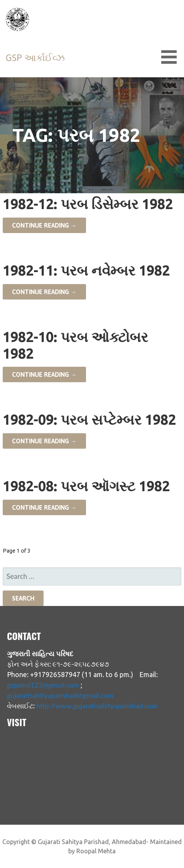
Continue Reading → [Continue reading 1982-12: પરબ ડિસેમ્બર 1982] (44, 225)
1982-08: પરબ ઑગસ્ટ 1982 (86, 486)
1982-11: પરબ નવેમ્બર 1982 (86, 270)
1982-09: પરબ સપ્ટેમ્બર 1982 (89, 420)
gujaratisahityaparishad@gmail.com (60, 695)
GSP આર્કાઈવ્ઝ (35, 58)
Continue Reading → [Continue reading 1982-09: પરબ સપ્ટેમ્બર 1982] (44, 441)
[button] (172, 57)
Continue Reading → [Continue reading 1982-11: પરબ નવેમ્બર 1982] (44, 292)
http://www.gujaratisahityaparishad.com (97, 706)
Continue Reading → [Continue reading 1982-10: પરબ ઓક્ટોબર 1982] (44, 374)
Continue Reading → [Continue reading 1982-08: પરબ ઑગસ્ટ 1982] (44, 507)
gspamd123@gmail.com (43, 685)
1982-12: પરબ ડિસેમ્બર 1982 (88, 204)
